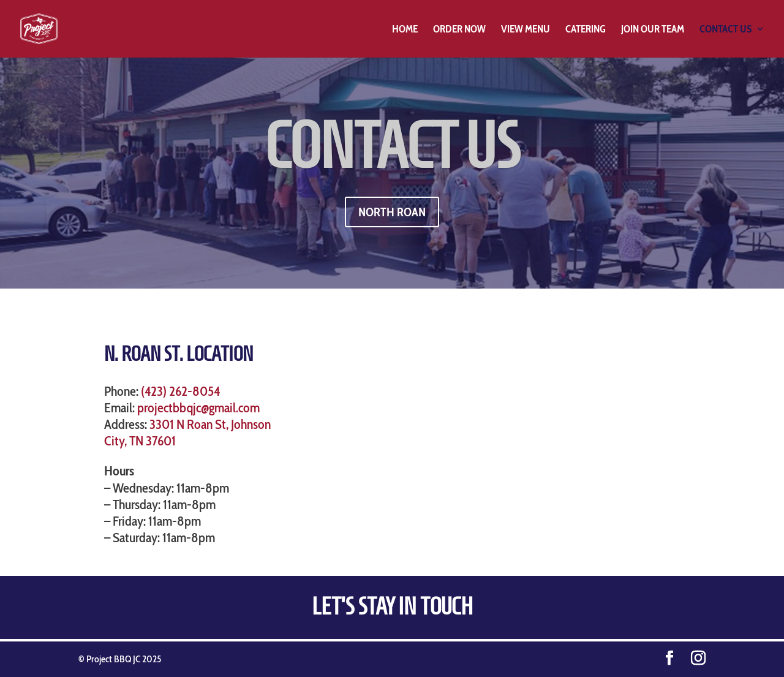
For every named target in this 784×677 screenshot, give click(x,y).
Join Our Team (653, 30)
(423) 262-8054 (180, 391)
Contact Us (726, 30)
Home (405, 30)
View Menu (526, 30)
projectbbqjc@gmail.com (198, 408)
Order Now (459, 30)
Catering (586, 30)
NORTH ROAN (392, 212)
